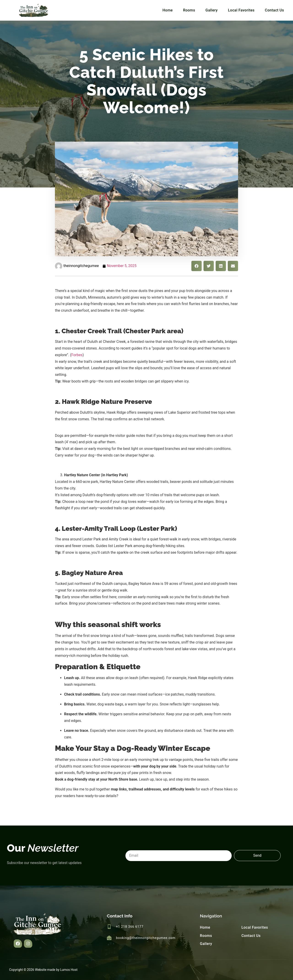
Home (168, 10)
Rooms (189, 10)
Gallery (212, 10)
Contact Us (274, 10)
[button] (197, 266)
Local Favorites (241, 10)
